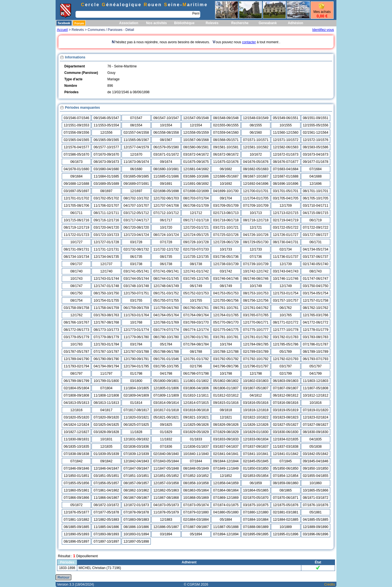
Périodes (67, 562)
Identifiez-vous (323, 30)
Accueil (62, 30)
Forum (79, 23)
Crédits (330, 584)
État (318, 562)
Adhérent (189, 562)
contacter (249, 42)
